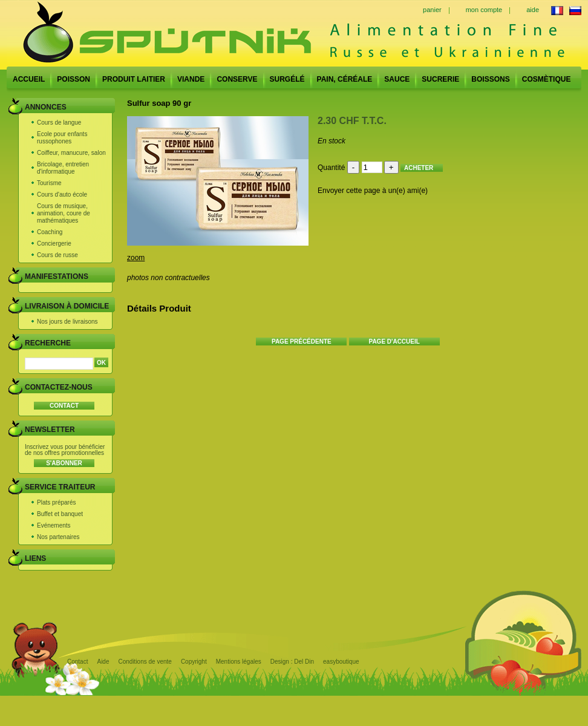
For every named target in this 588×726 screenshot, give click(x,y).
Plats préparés (56, 502)
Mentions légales (239, 662)
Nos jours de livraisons (67, 322)
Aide (103, 662)
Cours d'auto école (62, 195)
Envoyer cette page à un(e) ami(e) (373, 191)
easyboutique (341, 662)
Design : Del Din (292, 662)
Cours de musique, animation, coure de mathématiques (64, 213)
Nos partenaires (58, 537)
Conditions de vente (145, 662)
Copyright (194, 662)
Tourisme (49, 183)
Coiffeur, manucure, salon (71, 153)
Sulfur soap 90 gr (159, 103)
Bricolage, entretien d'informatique (63, 168)
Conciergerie (54, 244)
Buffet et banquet (60, 514)
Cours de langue (59, 123)
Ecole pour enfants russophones (62, 138)
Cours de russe (57, 255)
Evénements (54, 525)
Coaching (50, 232)
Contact (77, 662)
